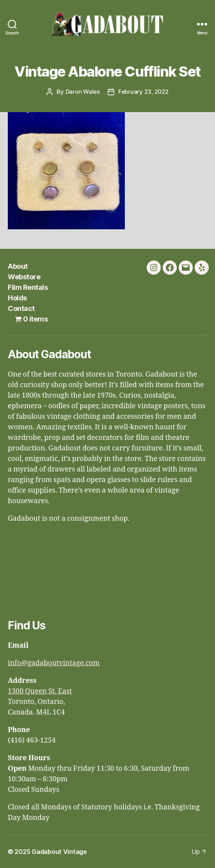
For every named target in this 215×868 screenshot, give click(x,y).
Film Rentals (28, 287)
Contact (21, 308)
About (18, 266)
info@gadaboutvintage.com (54, 663)
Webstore (24, 277)
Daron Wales (83, 92)
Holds (17, 298)
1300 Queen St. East (40, 691)
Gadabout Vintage (59, 852)
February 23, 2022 (143, 92)
